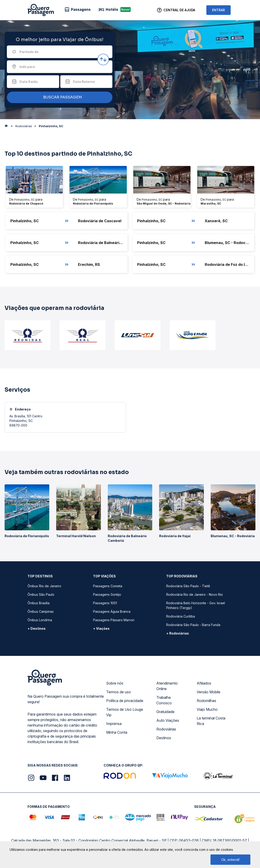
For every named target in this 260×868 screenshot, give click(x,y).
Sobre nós (115, 683)
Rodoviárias (166, 729)
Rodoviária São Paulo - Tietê (188, 586)
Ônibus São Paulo (41, 594)
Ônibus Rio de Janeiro (44, 586)
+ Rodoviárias (178, 633)
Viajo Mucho (207, 709)
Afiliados (204, 683)
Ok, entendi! (230, 860)
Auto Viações (168, 720)
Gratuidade (165, 712)
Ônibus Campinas (41, 611)
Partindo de (29, 52)
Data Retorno (84, 82)
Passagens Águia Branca (112, 611)
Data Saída (29, 82)
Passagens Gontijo (107, 594)
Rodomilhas (206, 701)
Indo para (27, 67)
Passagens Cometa (108, 586)
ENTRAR (219, 10)
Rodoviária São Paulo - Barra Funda (193, 625)
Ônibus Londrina (40, 620)
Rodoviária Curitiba (181, 616)
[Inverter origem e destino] (103, 59)
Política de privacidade (125, 701)
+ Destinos (37, 628)
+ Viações (101, 628)
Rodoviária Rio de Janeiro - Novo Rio (195, 594)
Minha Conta (117, 732)
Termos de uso (119, 692)
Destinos (164, 738)
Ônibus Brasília (39, 603)
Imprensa (114, 724)
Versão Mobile (209, 692)
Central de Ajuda (179, 10)
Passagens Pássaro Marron (114, 620)
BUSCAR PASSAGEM (58, 97)
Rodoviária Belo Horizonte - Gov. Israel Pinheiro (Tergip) (196, 605)
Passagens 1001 (105, 603)
